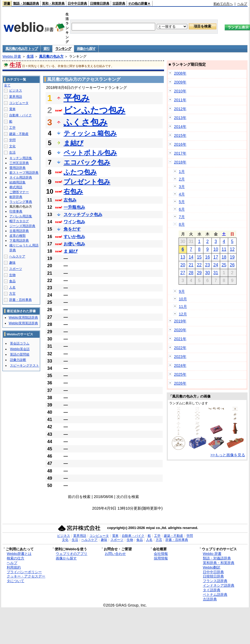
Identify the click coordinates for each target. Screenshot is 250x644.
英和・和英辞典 (53, 4)
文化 (12, 146)
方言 (12, 294)
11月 (183, 307)
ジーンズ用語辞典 (22, 226)
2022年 (180, 348)
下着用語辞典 (19, 241)
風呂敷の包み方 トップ (21, 49)
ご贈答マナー (19, 192)
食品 (12, 281)
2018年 (180, 162)
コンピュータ (19, 103)
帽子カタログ (19, 221)
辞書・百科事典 (20, 300)
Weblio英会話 (20, 349)
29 (199, 273)
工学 (12, 128)
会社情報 (161, 554)
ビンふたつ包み (95, 110)
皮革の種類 (18, 236)
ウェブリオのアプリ (72, 554)
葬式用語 (16, 187)
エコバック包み (87, 162)
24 (216, 265)
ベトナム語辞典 (215, 595)
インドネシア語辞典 (219, 585)
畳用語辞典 (18, 168)
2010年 (180, 91)
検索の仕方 (15, 558)
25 (224, 265)
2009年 (180, 82)
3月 (182, 187)
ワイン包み (74, 222)
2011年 (180, 100)
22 (199, 265)
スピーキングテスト (25, 365)
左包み (70, 200)
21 (191, 265)
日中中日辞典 (77, 4)
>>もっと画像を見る (228, 455)
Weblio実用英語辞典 (23, 323)
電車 (12, 109)
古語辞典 (119, 4)
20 (183, 265)
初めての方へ (223, 4)
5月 (182, 202)
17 (216, 257)
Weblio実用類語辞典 (23, 318)
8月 (182, 224)
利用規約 (14, 567)
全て (7, 85)
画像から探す (86, 49)
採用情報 (161, 558)
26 (232, 265)
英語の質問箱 (20, 354)
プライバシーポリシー (24, 572)
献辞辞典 (16, 197)
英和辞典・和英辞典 (219, 563)
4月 (182, 194)
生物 (12, 275)
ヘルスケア (17, 256)
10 (216, 249)
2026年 (180, 383)
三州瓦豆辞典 (19, 163)
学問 (12, 140)
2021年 (180, 339)
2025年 (180, 374)
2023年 (180, 357)
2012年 (180, 109)
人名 (12, 287)
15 (199, 257)
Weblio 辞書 (12, 56)
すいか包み (74, 237)
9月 (182, 291)
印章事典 (16, 211)
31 (216, 273)
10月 (183, 299)
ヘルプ (242, 4)
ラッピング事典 (21, 202)
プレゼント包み (87, 182)
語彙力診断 (18, 360)
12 (232, 249)
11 (224, 249)
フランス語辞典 (215, 581)
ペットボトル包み (90, 153)
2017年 (180, 153)
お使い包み (74, 244)
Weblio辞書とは (19, 554)
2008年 (180, 73)
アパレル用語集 (21, 216)
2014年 (180, 127)
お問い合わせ (115, 554)
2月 (182, 179)
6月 (182, 209)
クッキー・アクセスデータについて (26, 579)
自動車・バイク (20, 115)
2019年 (180, 321)
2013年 (180, 118)
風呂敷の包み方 (51, 56)
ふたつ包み (80, 172)
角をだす (72, 229)
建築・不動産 (19, 134)
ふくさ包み (86, 122)
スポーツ (16, 269)
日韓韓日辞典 (100, 4)
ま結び (74, 143)
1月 (182, 172)
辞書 (7, 4)
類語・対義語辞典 (26, 4)
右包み (73, 191)
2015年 (180, 135)
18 (224, 257)
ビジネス (16, 90)
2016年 (180, 144)
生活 (30, 56)
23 (207, 265)
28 (191, 273)
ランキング (63, 49)
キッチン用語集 (21, 158)
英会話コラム (20, 343)
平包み (77, 98)
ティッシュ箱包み (90, 133)
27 (183, 273)
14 (191, 257)
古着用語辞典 (19, 231)
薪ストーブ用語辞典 (24, 173)
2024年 (180, 365)
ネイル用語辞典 (21, 177)
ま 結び (71, 251)
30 (207, 273)
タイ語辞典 (212, 590)
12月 (183, 314)
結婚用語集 (18, 182)
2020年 (180, 330)
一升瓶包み (74, 207)
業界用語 (16, 97)
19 (232, 257)
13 (183, 257)
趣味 (12, 263)
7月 (182, 217)
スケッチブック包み (83, 215)
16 (207, 257)
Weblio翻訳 (212, 567)
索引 (46, 49)
